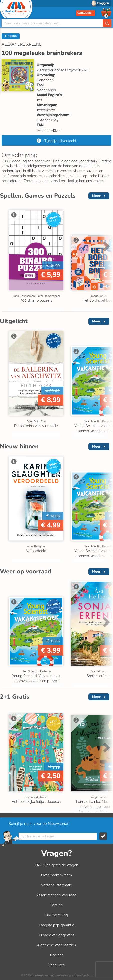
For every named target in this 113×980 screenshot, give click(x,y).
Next (106, 246)
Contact (56, 955)
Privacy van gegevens (57, 935)
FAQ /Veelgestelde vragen (56, 865)
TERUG (11, 36)
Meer (96, 196)
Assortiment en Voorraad (56, 895)
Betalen (56, 905)
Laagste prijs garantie (56, 925)
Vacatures (56, 965)
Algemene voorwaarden (56, 945)
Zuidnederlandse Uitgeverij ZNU (63, 70)
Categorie (86, 13)
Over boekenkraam (56, 875)
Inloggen (103, 3)
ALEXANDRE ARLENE (22, 44)
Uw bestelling (57, 915)
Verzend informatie (56, 885)
